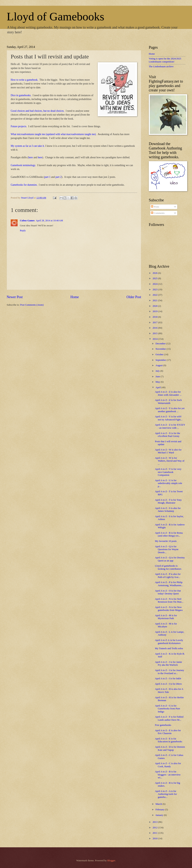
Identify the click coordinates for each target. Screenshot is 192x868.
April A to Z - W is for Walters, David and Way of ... (170, 461)
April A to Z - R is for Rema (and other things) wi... (169, 534)
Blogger (111, 861)
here (31, 157)
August (159, 365)
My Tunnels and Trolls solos (169, 648)
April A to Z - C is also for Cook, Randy (168, 765)
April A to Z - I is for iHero (168, 684)
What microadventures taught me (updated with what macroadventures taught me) (53, 134)
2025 (155, 278)
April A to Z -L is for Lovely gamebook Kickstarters (169, 642)
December (161, 344)
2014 (155, 339)
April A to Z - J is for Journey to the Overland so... (169, 672)
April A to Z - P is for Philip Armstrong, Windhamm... (169, 584)
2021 (155, 300)
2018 (155, 317)
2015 (155, 333)
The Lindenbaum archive (161, 66)
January (160, 815)
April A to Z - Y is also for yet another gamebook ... (170, 410)
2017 (155, 322)
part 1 (48, 177)
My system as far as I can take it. (28, 146)
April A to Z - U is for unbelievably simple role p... (168, 483)
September (161, 360)
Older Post (134, 297)
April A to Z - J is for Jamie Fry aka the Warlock (168, 663)
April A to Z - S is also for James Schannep (168, 510)
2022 (155, 295)
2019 (155, 311)
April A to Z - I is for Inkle (168, 678)
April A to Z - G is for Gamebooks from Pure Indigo (168, 709)
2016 (155, 328)
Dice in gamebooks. (21, 95)
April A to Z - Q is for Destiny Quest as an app (170, 559)
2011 (155, 833)
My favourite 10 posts (166, 541)
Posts (155, 207)
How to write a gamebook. (24, 80)
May (158, 382)
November (161, 349)
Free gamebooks (163, 725)
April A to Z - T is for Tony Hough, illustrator (168, 501)
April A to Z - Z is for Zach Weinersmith (168, 402)
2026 (155, 273)
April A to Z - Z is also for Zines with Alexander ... (168, 393)
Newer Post (15, 297)
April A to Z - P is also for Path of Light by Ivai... (168, 576)
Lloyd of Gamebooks (55, 16)
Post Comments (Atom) (32, 305)
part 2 (58, 177)
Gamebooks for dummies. (24, 185)
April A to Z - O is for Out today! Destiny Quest (168, 592)
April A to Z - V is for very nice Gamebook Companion (168, 472)
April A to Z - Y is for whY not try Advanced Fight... (169, 418)
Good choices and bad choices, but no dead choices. (38, 111)
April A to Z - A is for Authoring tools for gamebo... (166, 794)
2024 (155, 284)
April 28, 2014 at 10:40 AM (49, 221)
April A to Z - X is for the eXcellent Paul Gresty (168, 435)
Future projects (18, 126)
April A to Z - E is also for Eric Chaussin (168, 732)
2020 (155, 306)
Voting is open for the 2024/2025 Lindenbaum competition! (165, 60)
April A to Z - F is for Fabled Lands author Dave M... (169, 718)
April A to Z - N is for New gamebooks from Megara (169, 609)
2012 (155, 828)
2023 (155, 290)
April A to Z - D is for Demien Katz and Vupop (170, 748)
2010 (155, 838)
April (158, 387)
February (160, 810)
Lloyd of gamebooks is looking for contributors (168, 567)
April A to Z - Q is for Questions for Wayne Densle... (167, 549)
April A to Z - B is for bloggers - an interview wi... (168, 775)
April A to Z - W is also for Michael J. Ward (168, 451)
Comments (158, 213)
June (158, 377)
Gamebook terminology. (23, 165)
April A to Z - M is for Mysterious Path (166, 617)
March (159, 804)
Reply (23, 231)
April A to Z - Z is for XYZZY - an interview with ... (170, 426)
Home (75, 297)
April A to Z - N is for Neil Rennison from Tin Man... (169, 600)
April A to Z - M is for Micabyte (166, 625)
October (160, 354)
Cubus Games (27, 221)
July (158, 371)
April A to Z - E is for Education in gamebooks (168, 740)
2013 (155, 822)
